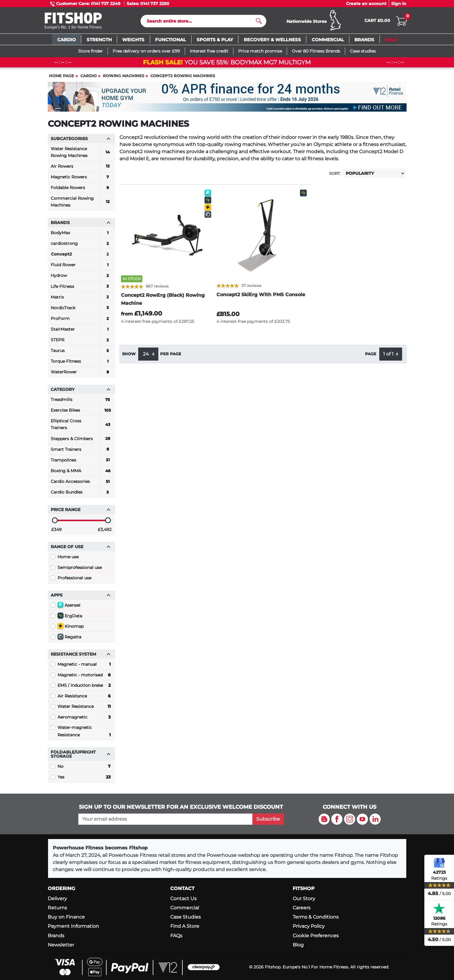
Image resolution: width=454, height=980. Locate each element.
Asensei (69, 606)
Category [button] (81, 391)
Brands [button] (81, 224)
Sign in (399, 4)
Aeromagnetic (84, 718)
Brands (56, 936)
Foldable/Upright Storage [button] (81, 756)
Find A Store (185, 926)
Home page (62, 77)
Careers (302, 908)
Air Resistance (84, 697)
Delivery (57, 899)
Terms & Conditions (316, 917)
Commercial (185, 908)
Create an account (366, 4)
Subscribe (268, 819)
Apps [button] (81, 597)
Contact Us (183, 899)
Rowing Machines (124, 77)
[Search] (201, 22)
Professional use (74, 579)
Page (371, 355)
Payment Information (73, 926)
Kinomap (71, 627)
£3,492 (105, 531)
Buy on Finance (66, 917)
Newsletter (61, 945)
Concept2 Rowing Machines (183, 77)
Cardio (89, 77)
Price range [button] (81, 511)
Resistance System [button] (81, 656)
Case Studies (185, 917)
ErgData (70, 617)
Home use (68, 558)
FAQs (176, 936)
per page (171, 355)
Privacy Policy (309, 926)
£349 (56, 531)
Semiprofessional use (80, 569)
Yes (84, 778)
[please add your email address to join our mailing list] (165, 819)
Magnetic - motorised (84, 676)
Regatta (69, 638)
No (84, 768)
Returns (57, 908)
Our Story (304, 899)
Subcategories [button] (81, 140)
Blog (298, 945)
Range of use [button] (81, 548)
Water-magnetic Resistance (84, 733)
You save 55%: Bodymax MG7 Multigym (227, 64)
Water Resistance (84, 708)
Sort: (335, 175)
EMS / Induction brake (84, 687)
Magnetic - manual (84, 666)
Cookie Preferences (316, 936)
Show (129, 355)
